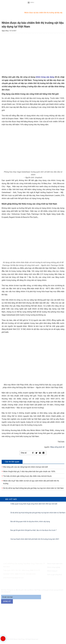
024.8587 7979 (8, 574)
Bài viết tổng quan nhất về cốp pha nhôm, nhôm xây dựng (30, 522)
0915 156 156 (22, 615)
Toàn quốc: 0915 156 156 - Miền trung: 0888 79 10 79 (22, 570)
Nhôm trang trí (52, 571)
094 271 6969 (40, 618)
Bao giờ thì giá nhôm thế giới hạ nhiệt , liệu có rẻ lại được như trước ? (33, 530)
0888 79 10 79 (20, 574)
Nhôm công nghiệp (54, 567)
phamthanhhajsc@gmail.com (14, 578)
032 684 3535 (31, 574)
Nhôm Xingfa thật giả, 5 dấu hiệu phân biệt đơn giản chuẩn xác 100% (29, 471)
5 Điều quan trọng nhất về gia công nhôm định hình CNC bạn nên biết (34, 504)
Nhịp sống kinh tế (57, 447)
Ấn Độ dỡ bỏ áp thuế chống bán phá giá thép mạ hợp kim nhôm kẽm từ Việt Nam (33, 488)
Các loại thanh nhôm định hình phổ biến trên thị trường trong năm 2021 (35, 539)
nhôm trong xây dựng (45, 77)
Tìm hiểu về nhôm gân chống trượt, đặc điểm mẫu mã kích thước (27, 476)
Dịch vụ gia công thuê (55, 575)
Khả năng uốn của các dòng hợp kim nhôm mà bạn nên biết (25, 467)
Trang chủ (5, 13)
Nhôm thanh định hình (55, 564)
